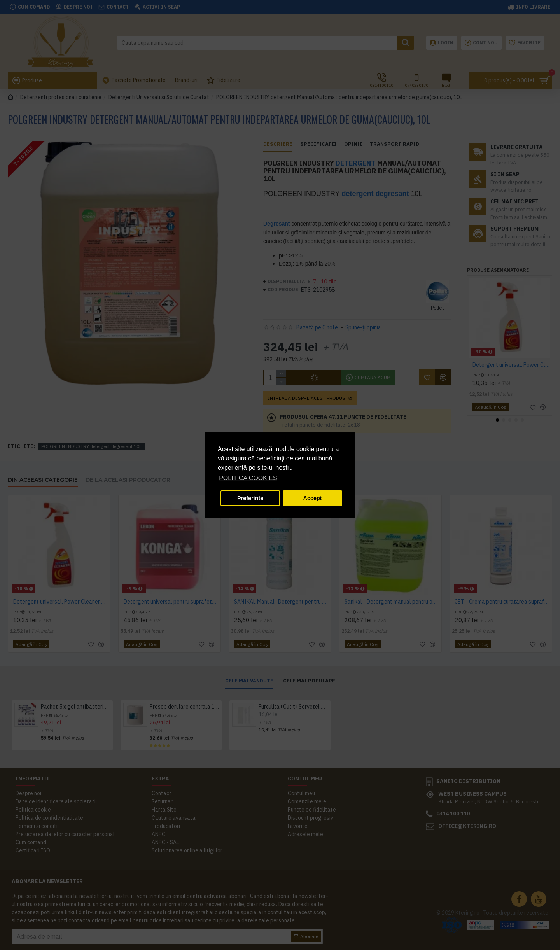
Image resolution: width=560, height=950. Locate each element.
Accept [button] (313, 498)
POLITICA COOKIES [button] (248, 478)
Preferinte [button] (250, 498)
